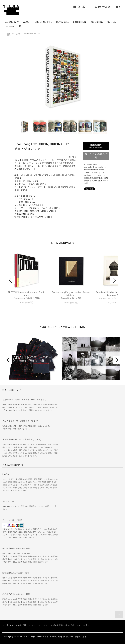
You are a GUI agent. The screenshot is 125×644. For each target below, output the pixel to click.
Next (114, 280)
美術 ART (10, 34)
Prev (11, 280)
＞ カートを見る (83, 625)
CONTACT (113, 22)
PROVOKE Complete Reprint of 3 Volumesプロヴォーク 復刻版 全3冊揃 (26, 295)
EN (75, 157)
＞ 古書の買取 (21, 625)
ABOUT (27, 22)
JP (70, 157)
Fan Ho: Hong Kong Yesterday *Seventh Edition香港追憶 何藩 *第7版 (71, 295)
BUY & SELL (63, 22)
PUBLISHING (97, 22)
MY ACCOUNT (105, 7)
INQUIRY (96, 146)
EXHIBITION (79, 22)
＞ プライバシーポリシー (39, 625)
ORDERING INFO (43, 22)
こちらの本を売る (96, 156)
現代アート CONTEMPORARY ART (28, 34)
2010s (9, 36)
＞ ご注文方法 (8, 625)
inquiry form (100, 175)
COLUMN (9, 27)
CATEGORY (12, 22)
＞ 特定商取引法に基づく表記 (63, 625)
